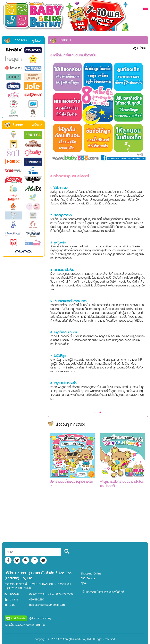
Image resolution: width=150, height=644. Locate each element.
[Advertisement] (73, 523)
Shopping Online (91, 573)
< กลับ (98, 412)
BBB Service (88, 578)
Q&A (84, 583)
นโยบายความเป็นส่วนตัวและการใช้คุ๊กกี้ (102, 592)
